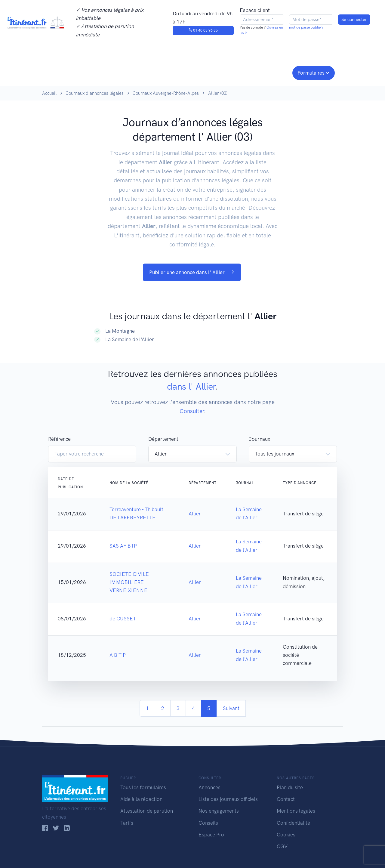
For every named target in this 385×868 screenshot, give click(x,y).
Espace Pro (211, 835)
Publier (66, 72)
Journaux (141, 72)
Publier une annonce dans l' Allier (192, 272)
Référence (59, 439)
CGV (282, 846)
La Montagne (120, 331)
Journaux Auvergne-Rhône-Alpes (166, 93)
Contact (286, 799)
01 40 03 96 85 (203, 30)
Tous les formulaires (143, 787)
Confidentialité (293, 823)
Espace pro (273, 72)
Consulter (105, 72)
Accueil (49, 93)
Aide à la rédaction (141, 799)
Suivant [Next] (231, 708)
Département (163, 439)
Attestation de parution (147, 811)
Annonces (209, 787)
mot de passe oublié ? (306, 27)
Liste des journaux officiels (228, 799)
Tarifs (127, 823)
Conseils (236, 72)
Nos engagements (191, 72)
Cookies (286, 835)
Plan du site (290, 787)
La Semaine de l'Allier (130, 339)
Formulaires (311, 73)
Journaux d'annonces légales (95, 93)
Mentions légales (296, 811)
